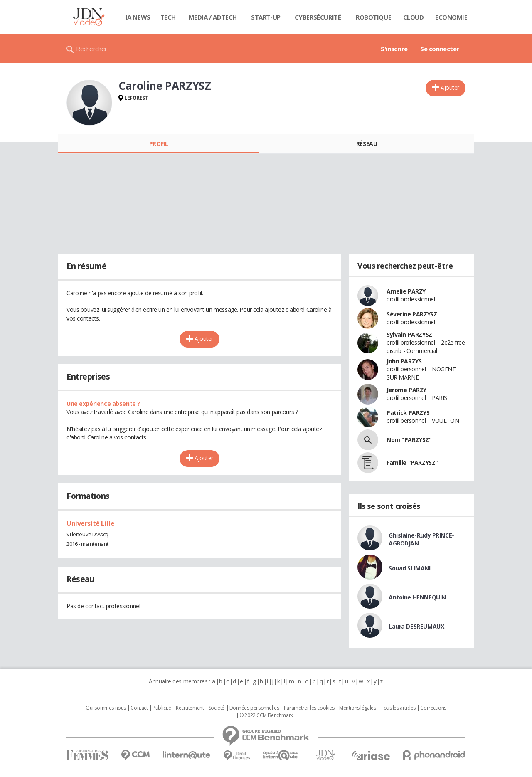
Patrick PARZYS (408, 413)
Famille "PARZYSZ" (412, 462)
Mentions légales (357, 708)
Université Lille (90, 523)
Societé (217, 708)
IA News (138, 17)
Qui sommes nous (106, 708)
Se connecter (440, 49)
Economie (451, 17)
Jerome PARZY (406, 390)
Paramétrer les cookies (309, 708)
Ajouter (450, 88)
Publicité (162, 708)
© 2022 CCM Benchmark (266, 715)
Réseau (367, 144)
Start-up (266, 17)
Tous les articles (398, 708)
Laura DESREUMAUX (416, 626)
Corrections (433, 708)
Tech (168, 17)
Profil (159, 144)
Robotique (373, 17)
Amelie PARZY (406, 291)
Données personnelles (254, 708)
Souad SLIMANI (410, 568)
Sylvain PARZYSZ (409, 334)
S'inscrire (394, 49)
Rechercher (92, 49)
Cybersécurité (318, 17)
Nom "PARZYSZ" (409, 440)
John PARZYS (404, 361)
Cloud (414, 17)
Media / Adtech (213, 17)
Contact (139, 708)
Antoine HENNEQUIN (417, 597)
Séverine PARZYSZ (412, 314)
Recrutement (190, 708)
